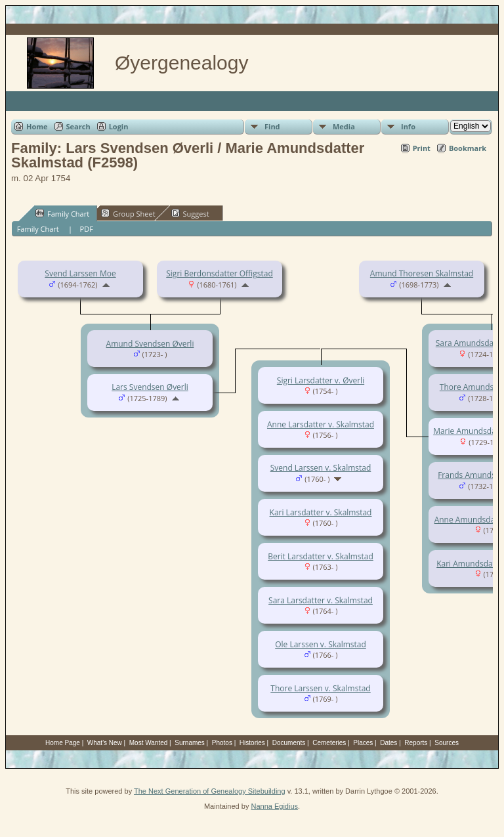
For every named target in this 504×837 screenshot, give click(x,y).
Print (422, 148)
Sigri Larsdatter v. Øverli (321, 380)
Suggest (190, 213)
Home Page (63, 743)
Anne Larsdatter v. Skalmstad (321, 424)
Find (272, 126)
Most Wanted (149, 743)
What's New (105, 743)
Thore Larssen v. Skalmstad (320, 688)
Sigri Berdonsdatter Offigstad (220, 273)
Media (344, 126)
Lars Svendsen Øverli (150, 387)
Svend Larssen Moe (80, 273)
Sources (447, 743)
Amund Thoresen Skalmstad (422, 273)
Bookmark (468, 148)
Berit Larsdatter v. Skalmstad (321, 556)
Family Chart (62, 213)
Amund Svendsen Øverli (150, 344)
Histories (252, 743)
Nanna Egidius (274, 806)
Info (408, 126)
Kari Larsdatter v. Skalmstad (321, 512)
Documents (289, 743)
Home (37, 126)
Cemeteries (329, 743)
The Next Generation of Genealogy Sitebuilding (210, 791)
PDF (87, 229)
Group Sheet (128, 213)
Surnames (190, 743)
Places (363, 743)
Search (78, 126)
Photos (222, 743)
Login (119, 126)
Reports (416, 743)
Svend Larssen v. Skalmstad (321, 468)
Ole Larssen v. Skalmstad (321, 644)
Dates (388, 743)
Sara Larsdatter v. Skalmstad (321, 600)
